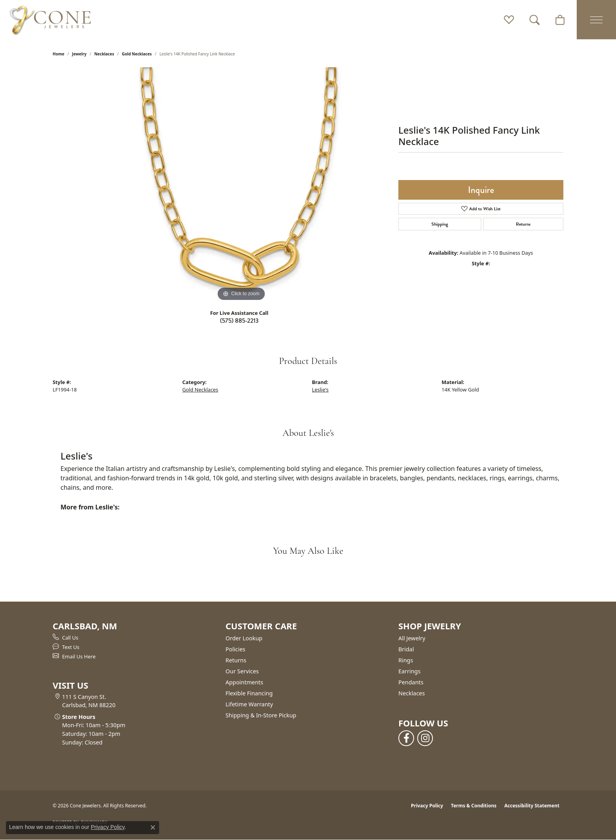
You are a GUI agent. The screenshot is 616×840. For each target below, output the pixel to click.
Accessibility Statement (532, 806)
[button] (509, 20)
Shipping (440, 224)
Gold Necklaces (137, 54)
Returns (523, 224)
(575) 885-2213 (239, 321)
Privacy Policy (427, 806)
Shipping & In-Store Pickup (261, 715)
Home (59, 54)
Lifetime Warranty (249, 704)
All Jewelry (412, 638)
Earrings (409, 671)
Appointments (244, 682)
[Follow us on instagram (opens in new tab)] (425, 738)
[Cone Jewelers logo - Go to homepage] (50, 20)
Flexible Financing (249, 693)
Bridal (406, 649)
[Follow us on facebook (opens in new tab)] (406, 738)
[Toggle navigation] (596, 20)
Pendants (411, 682)
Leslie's (320, 390)
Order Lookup (244, 638)
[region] (241, 185)
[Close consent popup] (153, 827)
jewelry (79, 54)
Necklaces (104, 54)
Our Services (242, 671)
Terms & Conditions (474, 806)
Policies (235, 649)
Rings (406, 660)
